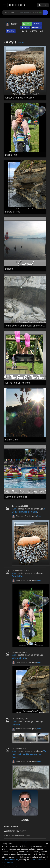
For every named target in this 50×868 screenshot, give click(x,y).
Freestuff (37, 27)
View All (21, 42)
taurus (15, 509)
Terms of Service (12, 860)
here (39, 516)
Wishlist (11, 31)
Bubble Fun (11, 155)
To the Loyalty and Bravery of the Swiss (25, 326)
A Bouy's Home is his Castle (20, 98)
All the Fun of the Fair (16, 497)
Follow (27, 24)
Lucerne (9, 269)
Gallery (25, 27)
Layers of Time (13, 212)
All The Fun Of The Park (17, 383)
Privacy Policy (7, 862)
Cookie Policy (35, 860)
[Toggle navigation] (4, 5)
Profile (37, 24)
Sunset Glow (12, 440)
